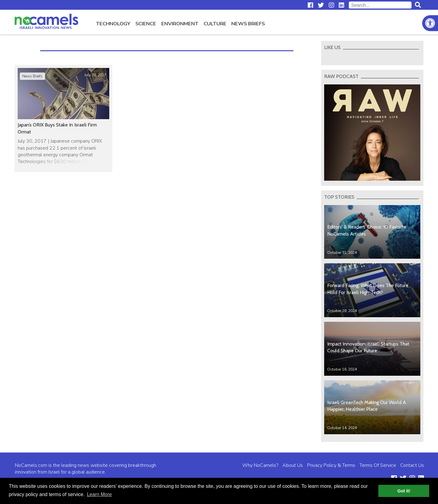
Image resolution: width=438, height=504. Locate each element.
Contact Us (412, 465)
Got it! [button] (404, 491)
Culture (215, 24)
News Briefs (248, 24)
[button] (430, 23)
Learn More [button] (99, 494)
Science (146, 24)
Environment (180, 24)
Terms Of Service (378, 465)
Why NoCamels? (260, 465)
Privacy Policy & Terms (331, 465)
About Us (293, 465)
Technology (113, 24)
